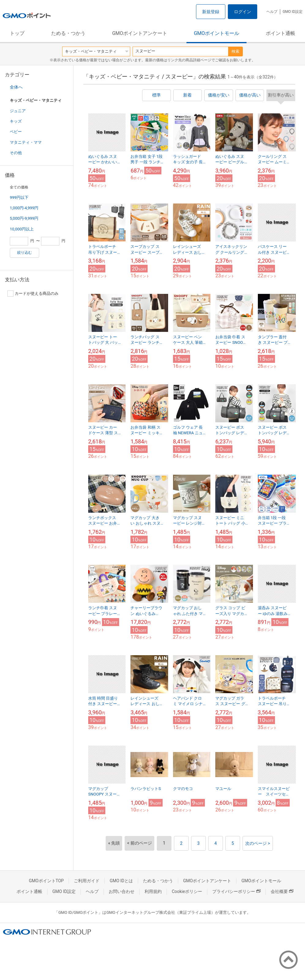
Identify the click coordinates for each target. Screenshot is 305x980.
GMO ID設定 (293, 12)
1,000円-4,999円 (24, 208)
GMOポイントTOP (46, 881)
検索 (235, 51)
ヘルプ (272, 12)
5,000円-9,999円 (24, 218)
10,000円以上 (22, 229)
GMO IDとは (121, 881)
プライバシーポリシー (236, 891)
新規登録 (211, 12)
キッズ (16, 121)
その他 (16, 153)
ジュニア (18, 111)
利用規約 (153, 891)
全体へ (16, 87)
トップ (17, 33)
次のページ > (258, 843)
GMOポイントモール (217, 33)
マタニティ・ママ (26, 142)
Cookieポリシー (187, 891)
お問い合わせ (122, 891)
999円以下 (19, 198)
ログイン (243, 12)
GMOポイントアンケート (140, 33)
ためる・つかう (68, 33)
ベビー (16, 132)
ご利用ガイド (87, 881)
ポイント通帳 (281, 33)
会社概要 (282, 891)
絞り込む (24, 253)
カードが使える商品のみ (33, 294)
